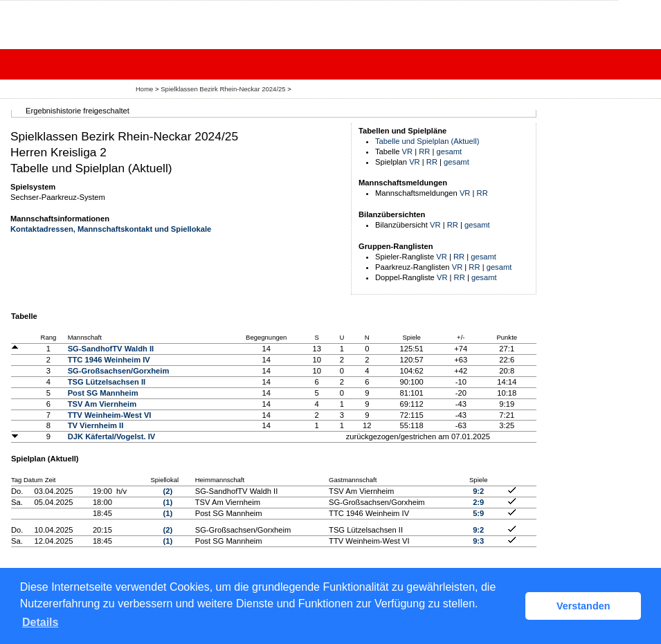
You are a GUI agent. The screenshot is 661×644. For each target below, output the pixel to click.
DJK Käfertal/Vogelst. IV (112, 436)
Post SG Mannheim (103, 393)
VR (408, 151)
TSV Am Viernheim (102, 404)
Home (144, 89)
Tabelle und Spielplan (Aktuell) (427, 141)
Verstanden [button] (583, 606)
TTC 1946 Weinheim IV (109, 360)
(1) (168, 502)
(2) (168, 491)
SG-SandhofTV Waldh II (111, 349)
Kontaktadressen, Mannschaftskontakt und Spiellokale (111, 229)
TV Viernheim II (96, 425)
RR (424, 151)
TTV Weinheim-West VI (110, 415)
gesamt (450, 151)
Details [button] (40, 622)
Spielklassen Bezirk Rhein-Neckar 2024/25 (224, 89)
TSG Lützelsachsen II (107, 382)
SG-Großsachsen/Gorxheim (119, 371)
